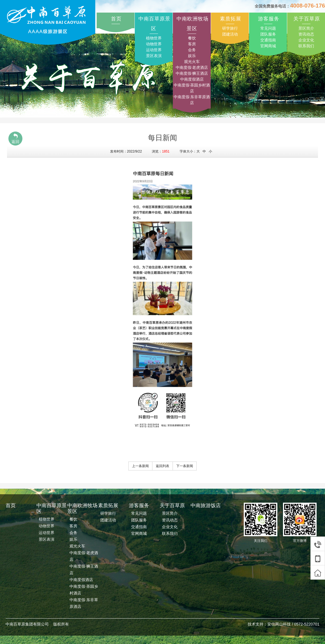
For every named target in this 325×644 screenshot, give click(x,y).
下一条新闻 (185, 466)
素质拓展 (231, 19)
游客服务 (269, 19)
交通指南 (268, 40)
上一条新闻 (140, 466)
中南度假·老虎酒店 (192, 67)
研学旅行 (230, 28)
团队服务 (268, 34)
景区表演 (154, 56)
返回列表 (162, 466)
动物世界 (154, 44)
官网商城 (268, 46)
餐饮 (192, 38)
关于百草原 (307, 19)
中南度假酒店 (192, 79)
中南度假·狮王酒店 (192, 73)
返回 (15, 138)
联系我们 (306, 46)
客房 (192, 44)
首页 (116, 19)
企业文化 (306, 40)
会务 (192, 50)
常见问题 (268, 28)
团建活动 (230, 34)
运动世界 (154, 50)
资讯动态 (306, 34)
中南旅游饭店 (206, 505)
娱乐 (192, 56)
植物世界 (154, 38)
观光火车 (192, 62)
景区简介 (306, 28)
